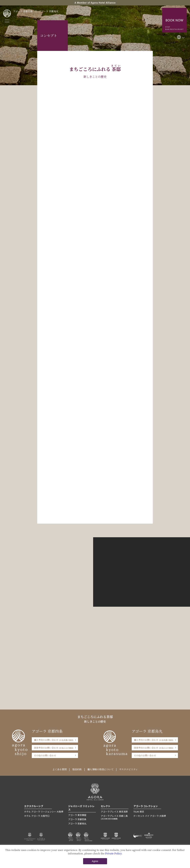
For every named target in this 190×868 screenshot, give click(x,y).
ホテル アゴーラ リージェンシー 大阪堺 (44, 812)
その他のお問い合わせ (45, 755)
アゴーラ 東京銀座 (77, 815)
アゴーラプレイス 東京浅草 (114, 812)
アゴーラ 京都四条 (23, 11)
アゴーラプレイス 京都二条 (115, 817)
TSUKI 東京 (139, 812)
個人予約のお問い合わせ (54, 740)
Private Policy (113, 853)
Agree (95, 861)
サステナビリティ (128, 769)
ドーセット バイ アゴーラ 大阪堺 (150, 816)
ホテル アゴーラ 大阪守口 (37, 816)
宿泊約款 (77, 769)
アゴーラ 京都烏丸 (49, 11)
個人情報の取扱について (100, 769)
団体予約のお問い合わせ (54, 748)
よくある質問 (59, 769)
